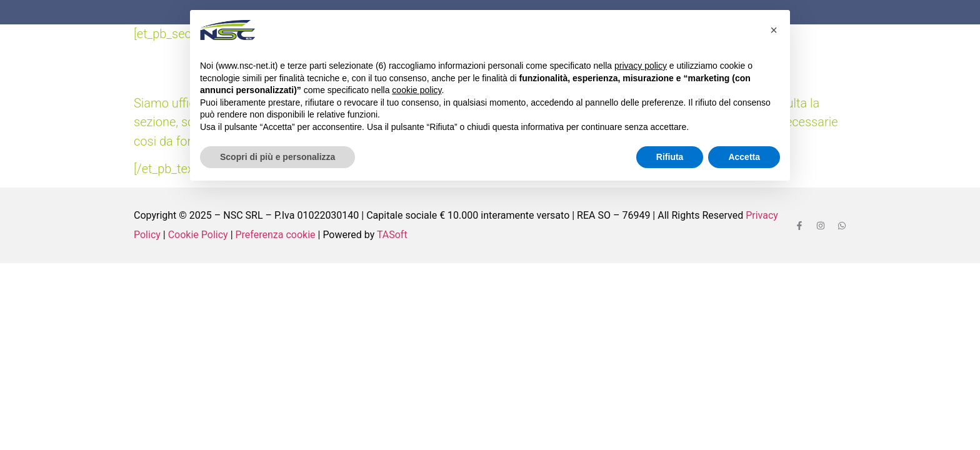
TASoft (392, 235)
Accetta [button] (744, 157)
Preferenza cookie (276, 235)
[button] (774, 30)
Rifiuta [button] (670, 157)
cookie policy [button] (417, 90)
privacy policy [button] (641, 66)
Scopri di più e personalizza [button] (277, 157)
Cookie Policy (198, 235)
